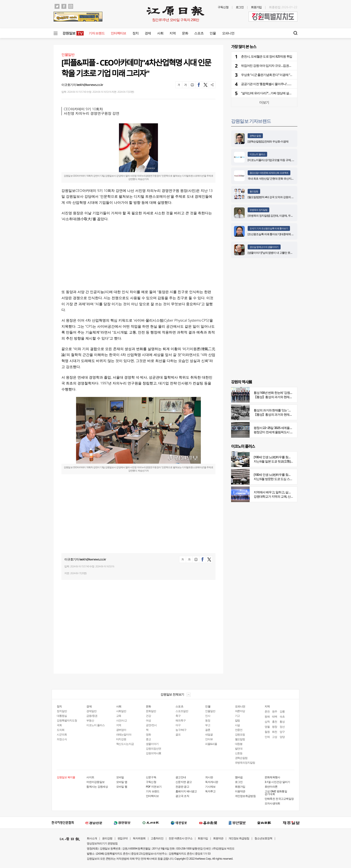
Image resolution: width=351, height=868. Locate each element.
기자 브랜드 (97, 33)
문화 (185, 33)
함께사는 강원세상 (97, 787)
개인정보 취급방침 (239, 838)
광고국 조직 (182, 796)
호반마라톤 (271, 787)
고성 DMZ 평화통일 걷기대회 (276, 793)
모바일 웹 (122, 787)
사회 (160, 33)
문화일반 (151, 711)
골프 (178, 734)
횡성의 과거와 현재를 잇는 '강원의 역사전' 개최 (283, 410)
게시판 (209, 777)
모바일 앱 (122, 782)
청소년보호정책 (263, 838)
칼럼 (238, 720)
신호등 (239, 753)
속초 (282, 716)
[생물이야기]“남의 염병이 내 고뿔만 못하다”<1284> (276, 253)
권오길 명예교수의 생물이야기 (264, 247)
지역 (172, 33)
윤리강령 (107, 838)
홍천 (275, 722)
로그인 (240, 7)
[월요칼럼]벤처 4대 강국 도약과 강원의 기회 (272, 197)
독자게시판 (212, 782)
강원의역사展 (153, 753)
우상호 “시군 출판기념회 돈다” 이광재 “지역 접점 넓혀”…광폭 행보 (282, 75)
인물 (213, 33)
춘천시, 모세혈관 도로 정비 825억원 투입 (267, 56)
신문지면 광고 (184, 782)
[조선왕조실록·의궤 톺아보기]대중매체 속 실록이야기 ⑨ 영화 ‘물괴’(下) (287, 234)
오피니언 (228, 33)
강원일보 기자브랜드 (251, 121)
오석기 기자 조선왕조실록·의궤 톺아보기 (269, 228)
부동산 (90, 720)
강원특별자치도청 (67, 720)
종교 (148, 739)
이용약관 (240, 791)
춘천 (267, 711)
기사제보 (210, 787)
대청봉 (239, 744)
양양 (282, 737)
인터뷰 (209, 739)
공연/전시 (151, 725)
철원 (267, 732)
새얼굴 (209, 734)
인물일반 (210, 711)
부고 (208, 725)
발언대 (239, 748)
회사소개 (92, 838)
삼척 (267, 722)
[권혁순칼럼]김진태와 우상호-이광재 (268, 141)
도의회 (61, 730)
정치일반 (62, 711)
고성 (275, 737)
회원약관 (218, 838)
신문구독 (151, 777)
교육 (119, 716)
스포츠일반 (182, 711)
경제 (148, 33)
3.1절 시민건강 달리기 (277, 782)
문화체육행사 (272, 777)
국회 (59, 725)
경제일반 (91, 711)
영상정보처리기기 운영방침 (102, 843)
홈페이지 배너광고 (186, 791)
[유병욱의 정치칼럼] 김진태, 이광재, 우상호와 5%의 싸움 (279, 216)
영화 (148, 734)
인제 (267, 737)
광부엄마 (121, 730)
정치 (135, 33)
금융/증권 (92, 716)
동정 (208, 720)
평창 (275, 727)
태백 (275, 716)
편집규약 (123, 838)
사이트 (90, 777)
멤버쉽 (239, 777)
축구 (178, 716)
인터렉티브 (118, 33)
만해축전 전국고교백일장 (279, 799)
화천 (275, 732)
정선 (282, 727)
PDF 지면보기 (154, 787)
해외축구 (181, 720)
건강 (148, 716)
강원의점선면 (153, 748)
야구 (178, 725)
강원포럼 (240, 734)
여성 (148, 720)
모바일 (120, 777)
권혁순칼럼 (241, 758)
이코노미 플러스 (257, 154)
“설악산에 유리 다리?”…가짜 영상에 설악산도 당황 (272, 93)
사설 (238, 725)
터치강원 (121, 739)
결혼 (208, 730)
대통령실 (62, 716)
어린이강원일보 (95, 782)
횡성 (282, 722)
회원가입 (256, 7)
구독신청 (223, 7)
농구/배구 (181, 730)
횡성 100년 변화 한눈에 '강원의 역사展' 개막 (281, 393)
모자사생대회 (272, 803)
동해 (267, 716)
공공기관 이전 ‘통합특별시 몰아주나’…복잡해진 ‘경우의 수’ (277, 84)
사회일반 (121, 711)
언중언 (239, 730)
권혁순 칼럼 (255, 136)
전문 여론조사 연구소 (181, 838)
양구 (282, 732)
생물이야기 (152, 744)
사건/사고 (122, 720)
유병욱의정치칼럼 (245, 763)
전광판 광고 (182, 787)
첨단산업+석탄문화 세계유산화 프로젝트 (269, 173)
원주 (275, 711)
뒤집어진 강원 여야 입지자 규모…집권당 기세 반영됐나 (276, 66)
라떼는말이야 (124, 734)
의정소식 (62, 739)
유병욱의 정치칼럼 (258, 210)
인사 (208, 716)
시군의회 (62, 734)
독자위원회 (139, 838)
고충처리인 (157, 838)
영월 (267, 727)
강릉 (282, 711)
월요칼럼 (254, 191)
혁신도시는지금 (125, 744)
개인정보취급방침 (245, 796)
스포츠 (199, 33)
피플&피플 (211, 744)
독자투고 (210, 791)
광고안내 (181, 777)
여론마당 (240, 711)
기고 (238, 716)
